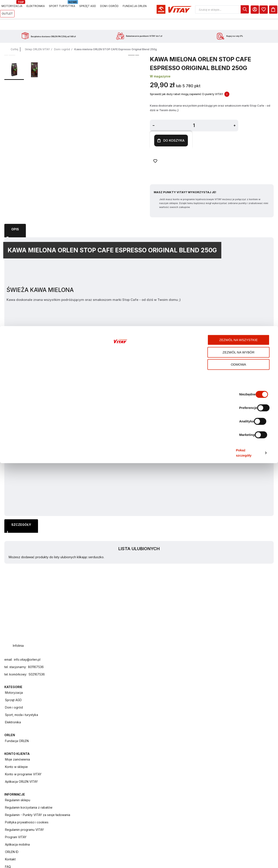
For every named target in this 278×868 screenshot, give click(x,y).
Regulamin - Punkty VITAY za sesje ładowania (230, 708)
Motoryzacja (83, 691)
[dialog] (240, 9)
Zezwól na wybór (242, 828)
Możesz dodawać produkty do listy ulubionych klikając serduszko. (242, 69)
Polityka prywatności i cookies (227, 718)
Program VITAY (223, 736)
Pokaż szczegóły (230, 859)
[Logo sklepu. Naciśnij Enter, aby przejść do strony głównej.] (24, 9)
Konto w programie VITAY (184, 706)
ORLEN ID (218, 751)
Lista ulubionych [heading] (244, 56)
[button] (218, 9)
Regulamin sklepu (224, 691)
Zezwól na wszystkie (242, 816)
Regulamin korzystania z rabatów (229, 699)
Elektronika (82, 721)
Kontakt (217, 758)
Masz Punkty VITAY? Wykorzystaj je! (147, 157)
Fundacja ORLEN (132, 691)
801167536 (36, 758)
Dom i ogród (62, 38)
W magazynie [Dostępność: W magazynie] (123, 87)
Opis (15, 214)
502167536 (37, 765)
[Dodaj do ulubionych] (190, 134)
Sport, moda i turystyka (91, 713)
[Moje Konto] (250, 10)
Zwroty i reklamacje (226, 773)
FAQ (215, 766)
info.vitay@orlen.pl (27, 751)
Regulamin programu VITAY (227, 727)
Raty (215, 780)
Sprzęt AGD (82, 699)
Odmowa (242, 840)
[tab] (15, 214)
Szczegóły (43, 214)
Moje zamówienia (178, 691)
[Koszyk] (270, 10)
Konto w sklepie (177, 699)
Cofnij (14, 38)
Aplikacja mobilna (224, 743)
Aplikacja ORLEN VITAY (182, 713)
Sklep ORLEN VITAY (37, 38)
